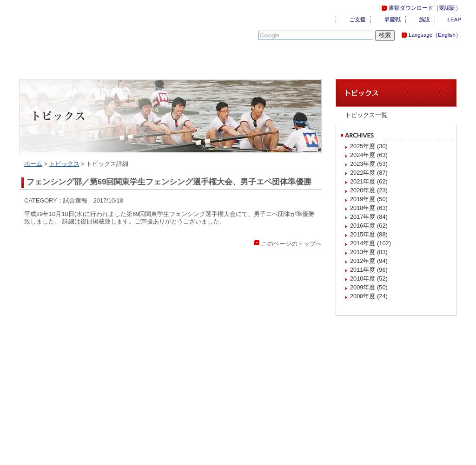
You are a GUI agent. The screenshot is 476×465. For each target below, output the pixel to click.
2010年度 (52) (369, 278)
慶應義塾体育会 (71, 23)
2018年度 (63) (369, 208)
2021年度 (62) (369, 181)
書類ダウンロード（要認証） (425, 8)
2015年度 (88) (369, 234)
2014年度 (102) (370, 243)
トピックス (64, 164)
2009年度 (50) (369, 287)
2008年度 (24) (369, 296)
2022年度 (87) (369, 173)
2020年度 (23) (369, 190)
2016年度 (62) (369, 226)
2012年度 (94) (369, 261)
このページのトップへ (291, 244)
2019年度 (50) (369, 199)
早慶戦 (392, 20)
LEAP (454, 20)
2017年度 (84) (369, 217)
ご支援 (357, 20)
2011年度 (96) (369, 270)
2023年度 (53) (369, 164)
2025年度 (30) (369, 146)
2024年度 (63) (369, 155)
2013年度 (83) (369, 252)
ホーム (33, 164)
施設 (424, 20)
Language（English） (435, 35)
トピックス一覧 (366, 115)
